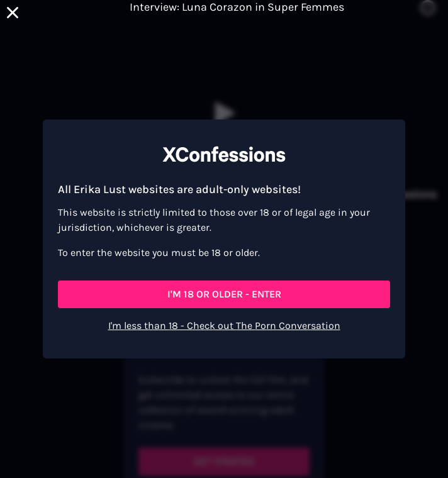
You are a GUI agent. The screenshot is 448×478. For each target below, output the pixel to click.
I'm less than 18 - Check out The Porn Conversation (224, 325)
